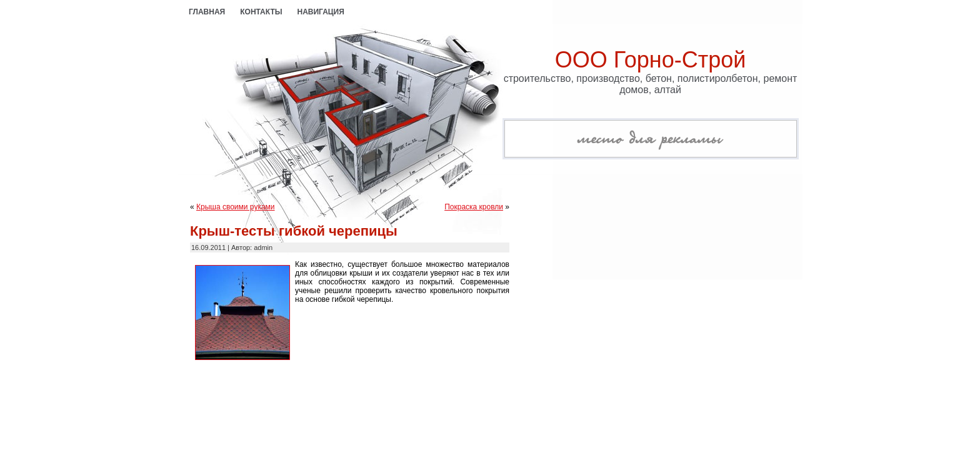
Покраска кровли (474, 207)
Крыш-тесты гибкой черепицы (294, 231)
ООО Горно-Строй (651, 60)
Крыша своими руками (236, 207)
